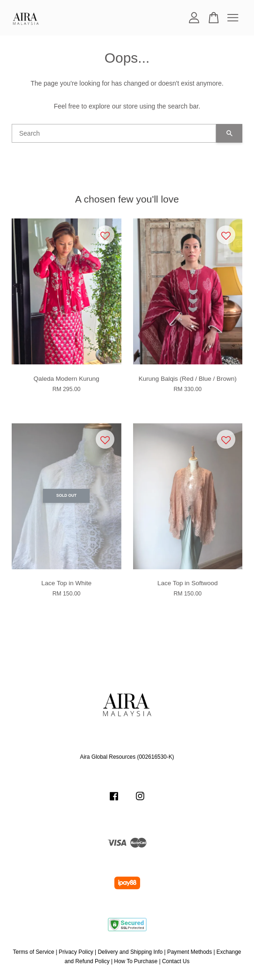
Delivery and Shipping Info (131, 952)
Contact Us (176, 961)
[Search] (114, 133)
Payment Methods (190, 952)
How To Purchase (136, 961)
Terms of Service (34, 952)
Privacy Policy (76, 952)
